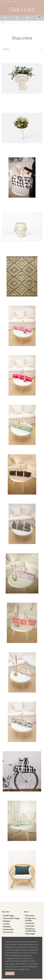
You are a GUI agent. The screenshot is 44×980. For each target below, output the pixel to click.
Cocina (6, 924)
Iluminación (8, 929)
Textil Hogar (9, 916)
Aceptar (10, 973)
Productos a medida (31, 919)
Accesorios (8, 932)
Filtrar (6, 49)
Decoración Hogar (11, 918)
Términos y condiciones (31, 930)
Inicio (14, 1)
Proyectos (30, 923)
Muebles (7, 927)
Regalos (7, 921)
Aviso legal (9, 1)
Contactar (30, 926)
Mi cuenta (30, 916)
